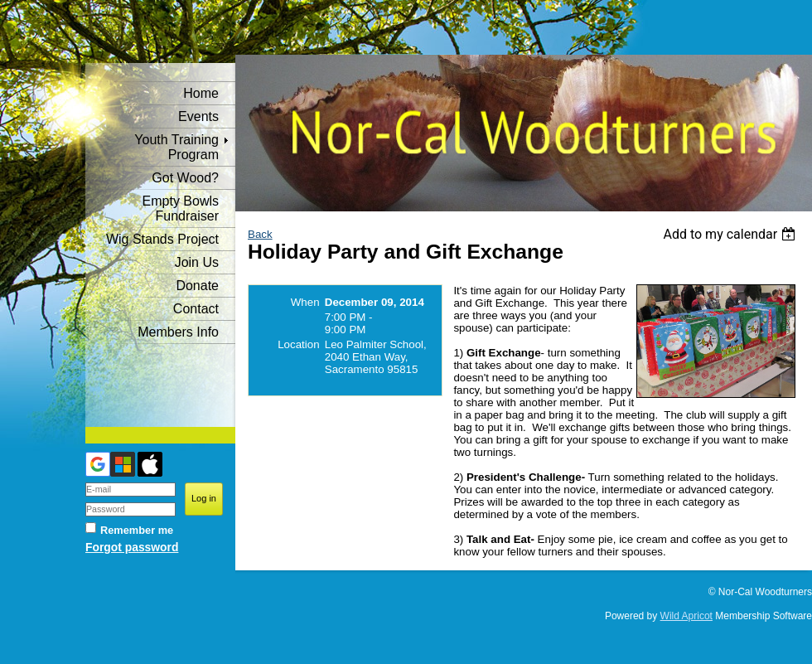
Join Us (197, 262)
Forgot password (132, 547)
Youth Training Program (176, 147)
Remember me (137, 530)
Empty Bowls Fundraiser (181, 208)
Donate (197, 286)
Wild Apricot (686, 616)
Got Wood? (185, 178)
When (305, 302)
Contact (196, 309)
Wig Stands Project (162, 239)
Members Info (178, 332)
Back (260, 234)
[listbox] (731, 234)
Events (198, 116)
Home (201, 93)
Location (298, 344)
